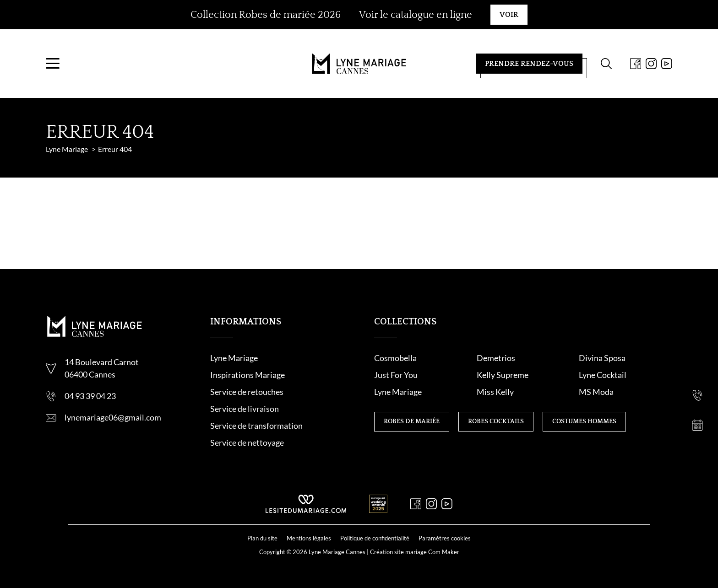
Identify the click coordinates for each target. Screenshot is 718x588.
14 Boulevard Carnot (102, 362)
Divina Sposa (602, 358)
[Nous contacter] (697, 366)
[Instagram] (651, 64)
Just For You (396, 375)
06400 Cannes (90, 374)
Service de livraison (245, 409)
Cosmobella (395, 358)
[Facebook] (636, 64)
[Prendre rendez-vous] (697, 425)
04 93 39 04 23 (90, 396)
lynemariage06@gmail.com (113, 417)
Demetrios (496, 358)
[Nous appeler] (697, 395)
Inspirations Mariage (247, 375)
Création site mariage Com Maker (415, 552)
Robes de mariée (412, 421)
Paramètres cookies (445, 538)
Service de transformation (256, 426)
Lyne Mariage (234, 358)
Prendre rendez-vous (529, 64)
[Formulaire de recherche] (606, 64)
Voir (509, 15)
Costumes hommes (584, 421)
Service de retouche (245, 392)
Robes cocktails (496, 421)
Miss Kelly (495, 392)
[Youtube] (667, 64)
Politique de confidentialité (375, 538)
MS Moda (596, 392)
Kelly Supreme (503, 375)
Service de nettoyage (247, 442)
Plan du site (262, 538)
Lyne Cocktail (603, 375)
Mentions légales (309, 538)
